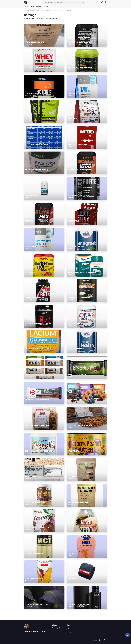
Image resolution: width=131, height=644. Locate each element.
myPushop (26, 10)
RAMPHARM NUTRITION (60, 10)
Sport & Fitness (49, 10)
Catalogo (39, 6)
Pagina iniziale (71, 628)
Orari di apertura (57, 628)
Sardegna (32, 10)
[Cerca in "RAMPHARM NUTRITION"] (62, 2)
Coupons (69, 634)
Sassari (38, 10)
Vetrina (69, 630)
